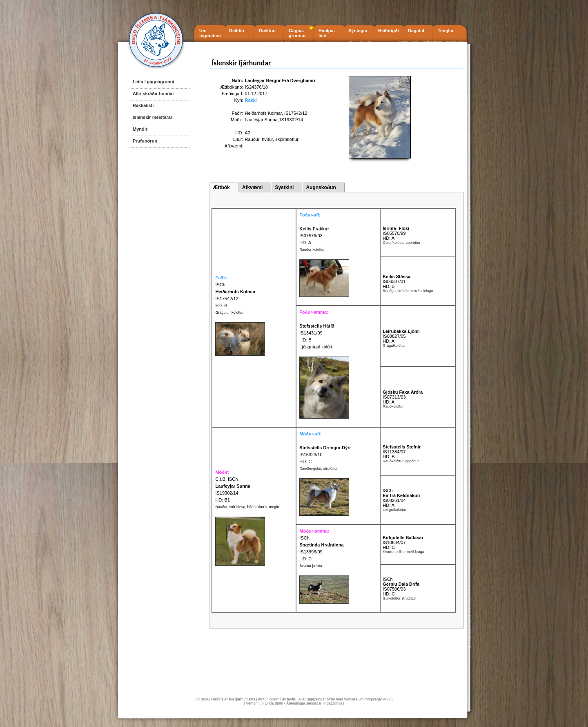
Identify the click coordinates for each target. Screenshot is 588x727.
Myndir (140, 129)
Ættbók (221, 187)
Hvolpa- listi (327, 33)
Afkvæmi (253, 187)
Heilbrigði (389, 31)
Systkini (284, 187)
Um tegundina (210, 33)
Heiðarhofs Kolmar (264, 113)
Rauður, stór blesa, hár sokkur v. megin (247, 507)
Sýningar (358, 31)
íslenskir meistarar (153, 117)
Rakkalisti (143, 105)
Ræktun (267, 31)
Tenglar (446, 31)
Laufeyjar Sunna (261, 120)
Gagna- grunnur (297, 33)
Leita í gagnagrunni (153, 82)
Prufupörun (145, 141)
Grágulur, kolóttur (229, 312)
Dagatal (416, 31)
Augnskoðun (321, 187)
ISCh (388, 491)
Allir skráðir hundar (153, 94)
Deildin (237, 31)
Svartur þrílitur (311, 566)
